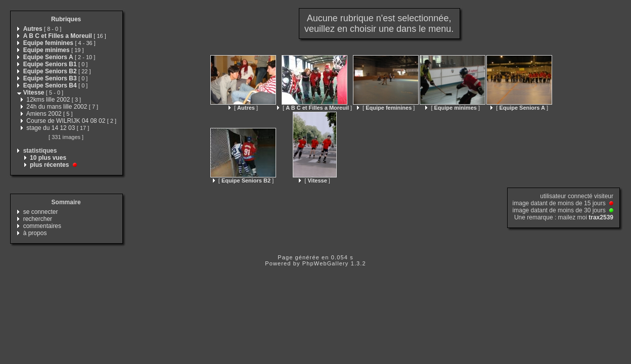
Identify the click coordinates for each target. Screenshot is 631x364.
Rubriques (66, 19)
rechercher (38, 219)
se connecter (41, 212)
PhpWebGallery (326, 263)
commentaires (42, 226)
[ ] (243, 108)
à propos (35, 233)
